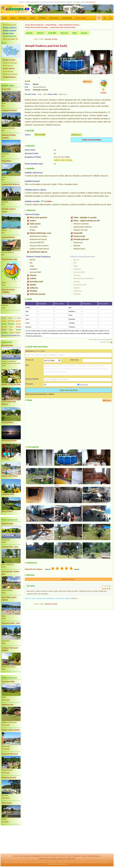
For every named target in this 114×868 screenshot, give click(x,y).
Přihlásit (42, 18)
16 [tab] (91, 78)
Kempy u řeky (8, 33)
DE (105, 18)
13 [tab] (81, 78)
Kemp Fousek (7, 803)
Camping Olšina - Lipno (10, 547)
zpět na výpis (39, 39)
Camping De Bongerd (9, 110)
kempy (15, 856)
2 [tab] (42, 78)
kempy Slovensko (10, 36)
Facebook (46, 856)
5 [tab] (53, 78)
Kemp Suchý (6, 89)
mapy (90, 862)
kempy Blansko (51, 25)
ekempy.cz (76, 135)
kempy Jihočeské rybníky (11, 321)
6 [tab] (56, 78)
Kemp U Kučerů (7, 511)
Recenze (23, 18)
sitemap (84, 856)
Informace (54, 18)
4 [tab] (49, 78)
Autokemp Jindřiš (8, 494)
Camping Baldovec (8, 237)
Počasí (33, 18)
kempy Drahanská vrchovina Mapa (63, 27)
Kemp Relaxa (6, 161)
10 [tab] (70, 78)
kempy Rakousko (62, 864)
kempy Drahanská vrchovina (69, 25)
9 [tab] (67, 78)
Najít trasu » (87, 82)
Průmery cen (8, 66)
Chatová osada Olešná (9, 476)
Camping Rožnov (7, 422)
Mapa (13, 18)
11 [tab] (74, 78)
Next (111, 63)
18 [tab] (98, 78)
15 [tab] (88, 78)
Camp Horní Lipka (8, 682)
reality (42, 862)
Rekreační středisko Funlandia (9, 136)
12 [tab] (77, 78)
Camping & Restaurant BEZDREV (10, 649)
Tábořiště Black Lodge (10, 259)
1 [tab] (39, 78)
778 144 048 (40, 135)
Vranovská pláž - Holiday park (11, 573)
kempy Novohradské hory (11, 335)
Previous (26, 63)
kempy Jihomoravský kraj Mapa (37, 27)
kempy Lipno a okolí (11, 318)
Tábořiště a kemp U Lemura (9, 210)
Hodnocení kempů (10, 63)
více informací (90, 2)
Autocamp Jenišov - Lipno (11, 623)
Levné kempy (8, 71)
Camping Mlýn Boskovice (11, 184)
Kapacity (29, 33)
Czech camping (24, 856)
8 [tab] (63, 78)
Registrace (76, 856)
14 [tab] (84, 78)
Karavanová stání (10, 25)
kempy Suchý (51, 39)
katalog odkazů (80, 862)
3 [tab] (46, 78)
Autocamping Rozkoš (9, 441)
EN (111, 18)
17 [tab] (95, 78)
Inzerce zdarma (9, 68)
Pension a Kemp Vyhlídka (11, 730)
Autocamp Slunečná (9, 778)
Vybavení (40, 33)
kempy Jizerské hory (11, 325)
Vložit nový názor (69, 579)
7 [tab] (60, 78)
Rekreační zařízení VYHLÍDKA (8, 291)
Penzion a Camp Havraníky (11, 384)
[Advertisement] (11, 840)
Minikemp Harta (8, 705)
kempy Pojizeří (15, 333)
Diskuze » (74, 598)
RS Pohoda (5, 459)
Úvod (5, 18)
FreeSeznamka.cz (10, 77)
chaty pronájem (102, 862)
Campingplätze (36, 856)
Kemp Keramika (7, 346)
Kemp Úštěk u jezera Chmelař (9, 599)
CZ (99, 18)
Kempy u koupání (10, 30)
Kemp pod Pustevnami (10, 754)
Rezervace (64, 33)
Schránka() (67, 18)
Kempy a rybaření (10, 28)
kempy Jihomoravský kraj (34, 25)
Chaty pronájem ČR (10, 39)
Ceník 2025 (52, 33)
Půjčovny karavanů (10, 74)
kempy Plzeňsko (8, 324)
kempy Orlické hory (11, 328)
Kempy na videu (9, 60)
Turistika (48, 201)
